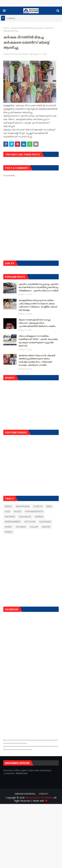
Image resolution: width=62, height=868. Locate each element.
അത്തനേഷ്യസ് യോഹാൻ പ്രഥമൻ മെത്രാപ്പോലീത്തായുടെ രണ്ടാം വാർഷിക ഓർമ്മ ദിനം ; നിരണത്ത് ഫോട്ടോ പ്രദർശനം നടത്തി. (37, 360)
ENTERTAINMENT (13, 522)
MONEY (8, 527)
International (25, 517)
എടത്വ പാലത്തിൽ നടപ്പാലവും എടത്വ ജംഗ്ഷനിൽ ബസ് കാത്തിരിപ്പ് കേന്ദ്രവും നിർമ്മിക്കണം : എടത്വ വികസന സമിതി (39, 287)
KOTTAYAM (30, 522)
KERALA (8, 506)
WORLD (9, 532)
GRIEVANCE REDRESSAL (25, 794)
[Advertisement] (31, 404)
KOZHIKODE (45, 522)
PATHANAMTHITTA (34, 511)
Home (6, 28)
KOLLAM (34, 527)
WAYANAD (10, 517)
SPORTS (18, 511)
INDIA (49, 506)
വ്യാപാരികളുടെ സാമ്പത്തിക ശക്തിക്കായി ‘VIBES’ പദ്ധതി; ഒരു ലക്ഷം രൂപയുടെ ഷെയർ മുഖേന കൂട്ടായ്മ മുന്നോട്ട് (38, 341)
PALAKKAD (21, 527)
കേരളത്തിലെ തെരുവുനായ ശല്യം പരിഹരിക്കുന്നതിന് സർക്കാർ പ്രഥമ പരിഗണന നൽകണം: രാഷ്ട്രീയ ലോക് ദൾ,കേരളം (38, 305)
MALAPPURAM (23, 506)
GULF (7, 511)
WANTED (46, 527)
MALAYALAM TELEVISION (17, 54)
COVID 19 (38, 506)
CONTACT (44, 794)
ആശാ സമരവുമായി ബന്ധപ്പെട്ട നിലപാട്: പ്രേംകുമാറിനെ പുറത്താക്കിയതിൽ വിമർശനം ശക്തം (37, 323)
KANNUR (39, 517)
